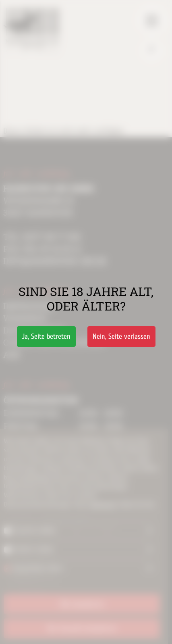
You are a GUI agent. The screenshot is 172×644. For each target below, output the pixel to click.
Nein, (121, 337)
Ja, (46, 337)
